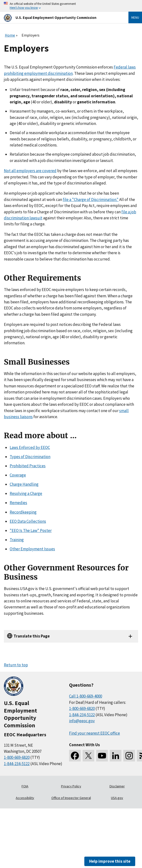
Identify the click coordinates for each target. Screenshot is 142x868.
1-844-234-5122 (17, 764)
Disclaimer (117, 786)
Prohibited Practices (28, 466)
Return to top (16, 665)
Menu (135, 17)
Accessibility (25, 798)
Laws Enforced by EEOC (30, 447)
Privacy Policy (71, 786)
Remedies (18, 503)
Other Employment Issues (32, 549)
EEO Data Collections (28, 521)
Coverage (18, 475)
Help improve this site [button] (110, 861)
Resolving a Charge (26, 493)
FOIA (25, 786)
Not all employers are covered (30, 171)
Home (10, 35)
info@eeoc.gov (82, 721)
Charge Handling (24, 484)
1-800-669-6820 (17, 757)
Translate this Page (32, 636)
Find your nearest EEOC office (95, 733)
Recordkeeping (23, 512)
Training (17, 540)
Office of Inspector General (71, 798)
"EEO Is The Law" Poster (31, 530)
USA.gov (117, 798)
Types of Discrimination (30, 457)
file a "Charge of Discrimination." (91, 200)
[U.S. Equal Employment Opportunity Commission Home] (60, 18)
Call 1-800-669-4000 (86, 696)
